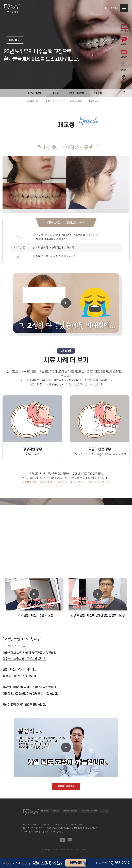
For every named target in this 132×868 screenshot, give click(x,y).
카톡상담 (124, 41)
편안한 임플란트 (77, 93)
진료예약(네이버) (66, 786)
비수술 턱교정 (34, 93)
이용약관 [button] (56, 811)
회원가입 (114, 8)
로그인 (105, 8)
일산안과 (62, 852)
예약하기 (124, 54)
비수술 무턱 (93, 101)
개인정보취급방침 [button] (70, 811)
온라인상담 (124, 28)
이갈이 (55, 93)
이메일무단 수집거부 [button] (89, 811)
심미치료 (97, 93)
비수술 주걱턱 (75, 101)
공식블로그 (124, 67)
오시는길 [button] (104, 811)
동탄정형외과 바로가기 (74, 852)
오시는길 (124, 80)
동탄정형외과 (54, 852)
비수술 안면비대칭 (53, 101)
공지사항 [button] (45, 811)
